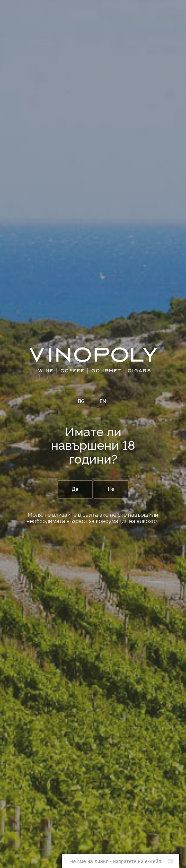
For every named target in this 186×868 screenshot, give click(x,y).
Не (111, 489)
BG (81, 402)
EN (103, 402)
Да (75, 489)
